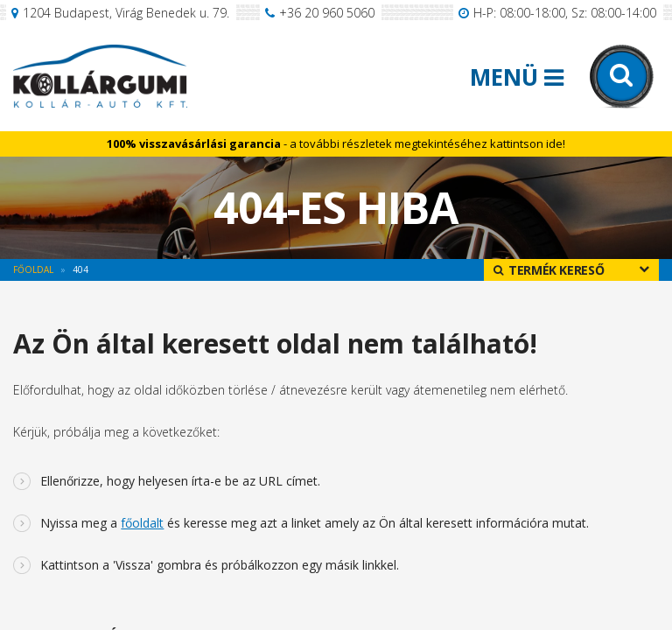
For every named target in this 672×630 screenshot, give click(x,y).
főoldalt (142, 523)
